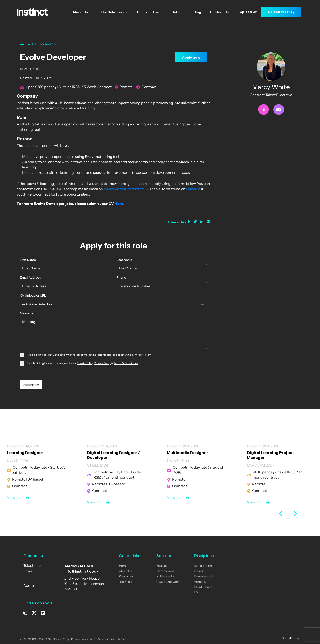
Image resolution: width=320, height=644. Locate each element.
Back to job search (38, 44)
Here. (119, 204)
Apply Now (31, 385)
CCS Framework (168, 582)
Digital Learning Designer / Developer (113, 455)
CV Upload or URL (33, 295)
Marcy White (271, 87)
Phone (121, 277)
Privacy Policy (142, 355)
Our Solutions (115, 12)
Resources (126, 577)
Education (163, 566)
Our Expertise (150, 12)
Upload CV (248, 12)
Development (204, 577)
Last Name (125, 260)
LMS (197, 593)
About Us (82, 12)
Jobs (179, 12)
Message (27, 313)
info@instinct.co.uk (81, 571)
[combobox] (113, 305)
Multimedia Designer (188, 453)
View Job (14, 498)
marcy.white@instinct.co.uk (126, 189)
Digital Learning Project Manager (270, 455)
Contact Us (222, 12)
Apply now (191, 57)
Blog (197, 12)
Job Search (127, 582)
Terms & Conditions (126, 363)
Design (199, 571)
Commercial (165, 571)
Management (203, 566)
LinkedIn (193, 189)
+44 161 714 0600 (79, 566)
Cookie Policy (85, 363)
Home (123, 566)
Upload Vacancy (281, 12)
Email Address (30, 277)
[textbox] (109, 305)
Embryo (295, 638)
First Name (28, 260)
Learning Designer (25, 453)
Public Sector (166, 577)
